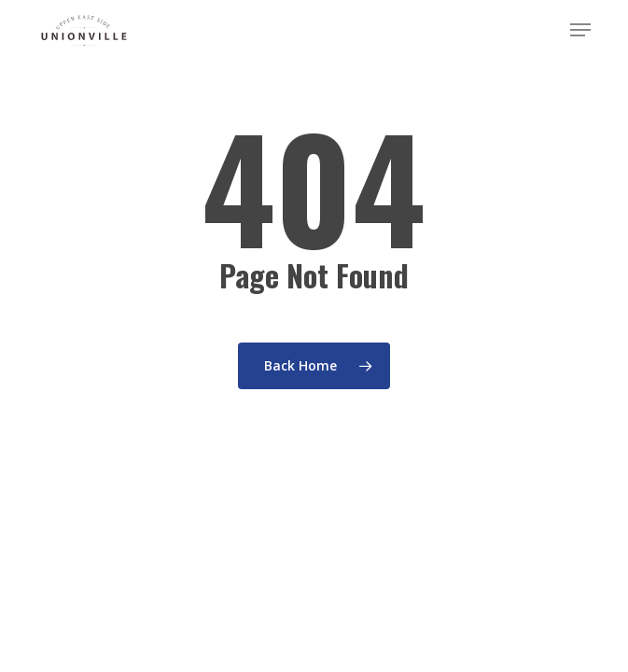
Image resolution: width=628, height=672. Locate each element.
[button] (580, 30)
